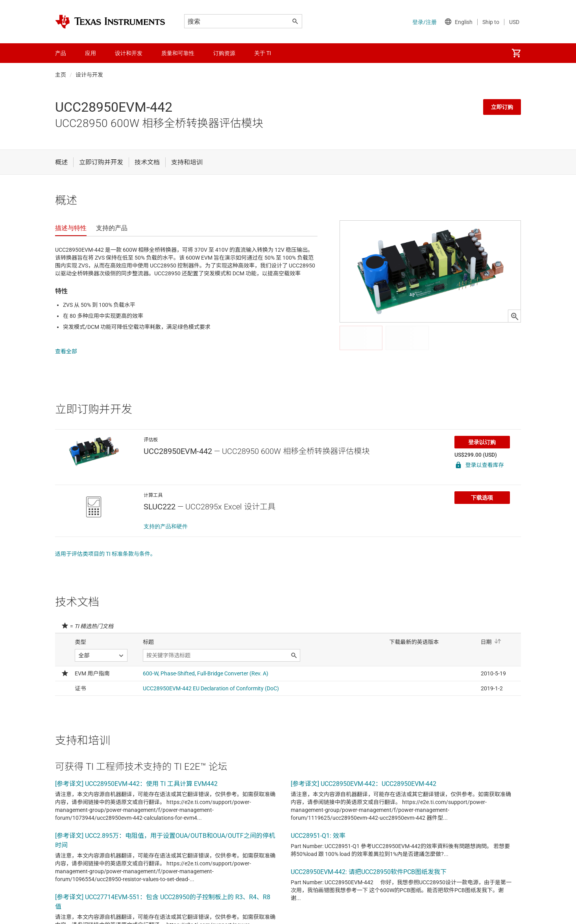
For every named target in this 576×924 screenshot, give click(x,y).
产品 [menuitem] (61, 53)
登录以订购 (482, 434)
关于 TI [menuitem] (263, 53)
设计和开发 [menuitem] (129, 53)
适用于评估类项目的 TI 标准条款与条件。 (105, 546)
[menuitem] (516, 53)
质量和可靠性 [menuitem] (178, 53)
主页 (61, 75)
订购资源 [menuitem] (224, 53)
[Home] (110, 22)
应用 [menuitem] (90, 53)
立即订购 (502, 107)
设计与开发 (89, 75)
